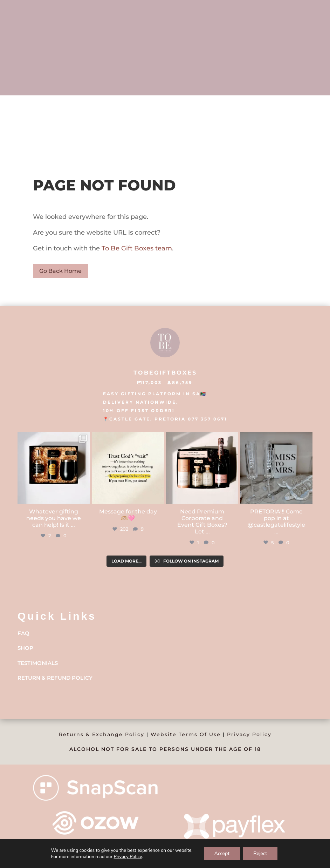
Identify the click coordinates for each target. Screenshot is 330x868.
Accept (222, 853)
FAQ (23, 633)
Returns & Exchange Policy (102, 734)
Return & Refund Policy (55, 678)
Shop (25, 648)
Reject (260, 853)
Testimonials (38, 663)
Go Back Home (60, 271)
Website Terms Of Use (186, 734)
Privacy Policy (249, 734)
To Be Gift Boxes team (136, 248)
